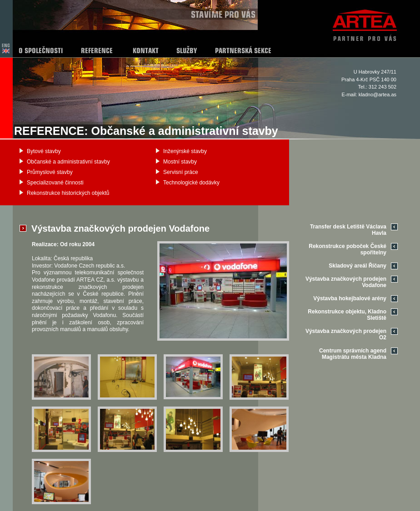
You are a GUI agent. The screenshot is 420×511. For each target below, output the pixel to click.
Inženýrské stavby (185, 151)
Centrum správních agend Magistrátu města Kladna (353, 354)
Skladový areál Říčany (357, 266)
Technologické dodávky (191, 183)
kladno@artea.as (377, 94)
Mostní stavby (180, 162)
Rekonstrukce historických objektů (68, 193)
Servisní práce (181, 172)
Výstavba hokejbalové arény (350, 298)
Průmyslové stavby (50, 172)
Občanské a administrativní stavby (68, 162)
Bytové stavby (44, 151)
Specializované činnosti (55, 183)
